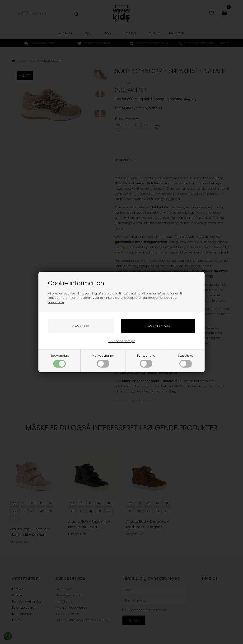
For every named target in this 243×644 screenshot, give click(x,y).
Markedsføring (103, 360)
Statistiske (186, 360)
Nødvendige (59, 360)
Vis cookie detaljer (122, 341)
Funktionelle (146, 360)
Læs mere (56, 302)
